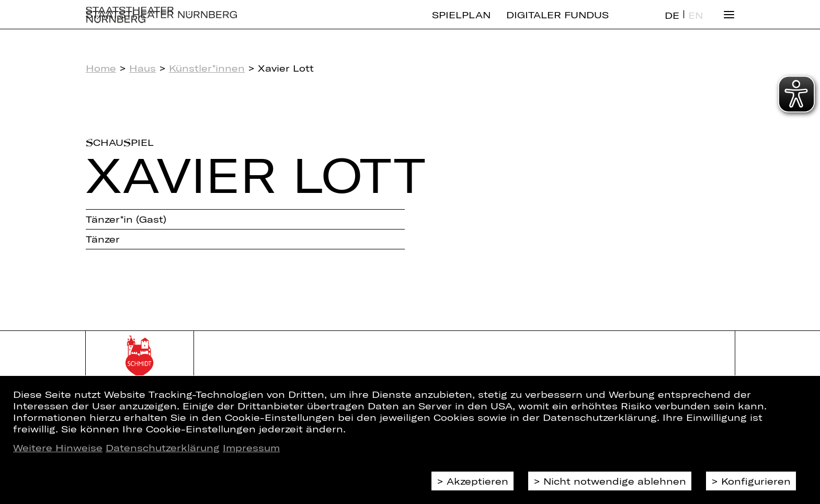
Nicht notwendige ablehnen (615, 481)
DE (672, 24)
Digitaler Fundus (557, 24)
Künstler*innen (207, 68)
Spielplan (461, 24)
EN (696, 24)
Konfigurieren (756, 481)
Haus (143, 68)
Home (101, 68)
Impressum (251, 448)
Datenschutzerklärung (163, 448)
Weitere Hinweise (58, 448)
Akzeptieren (477, 481)
